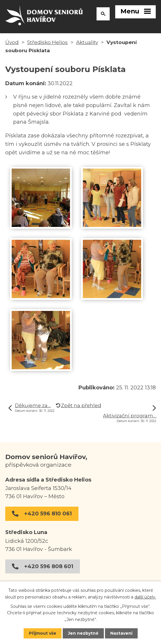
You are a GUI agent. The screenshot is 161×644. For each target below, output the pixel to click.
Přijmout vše (43, 633)
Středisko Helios (47, 42)
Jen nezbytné (83, 633)
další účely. (145, 597)
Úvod (12, 42)
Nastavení (121, 633)
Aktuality (87, 42)
